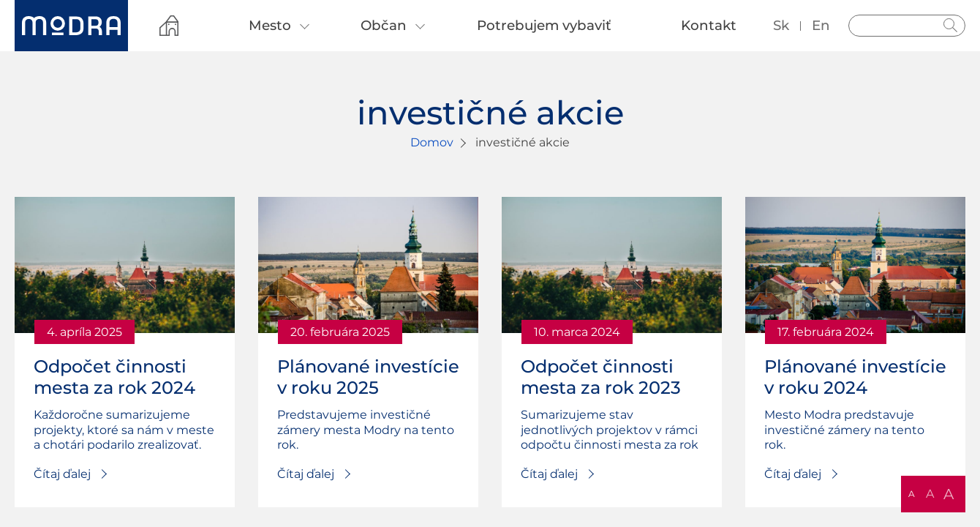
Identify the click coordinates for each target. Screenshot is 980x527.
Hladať (951, 26)
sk (781, 25)
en (821, 25)
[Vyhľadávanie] (907, 26)
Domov (432, 142)
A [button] (912, 494)
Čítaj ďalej (62, 474)
